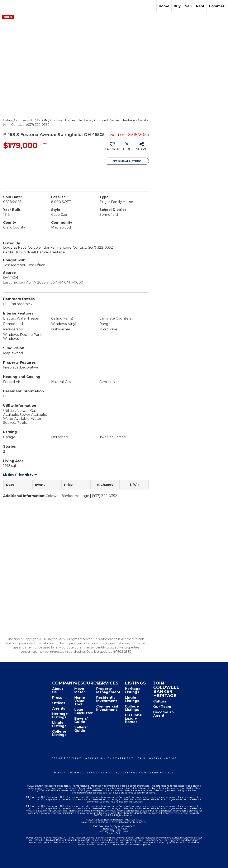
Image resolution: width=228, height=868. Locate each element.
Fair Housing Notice (157, 758)
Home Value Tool (80, 701)
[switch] (112, 148)
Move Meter (80, 690)
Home (164, 6)
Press (57, 698)
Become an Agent (163, 714)
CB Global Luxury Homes (134, 718)
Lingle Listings (59, 724)
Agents (59, 708)
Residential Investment (107, 699)
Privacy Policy (88, 862)
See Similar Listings (127, 161)
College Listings (59, 733)
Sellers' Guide (81, 729)
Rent (200, 6)
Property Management (108, 690)
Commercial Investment (107, 708)
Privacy (74, 758)
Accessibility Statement (110, 758)
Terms (57, 758)
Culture (160, 701)
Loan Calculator (84, 711)
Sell (188, 6)
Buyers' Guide (81, 720)
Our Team (162, 707)
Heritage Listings (60, 716)
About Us (58, 690)
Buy (177, 6)
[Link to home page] (5, 6)
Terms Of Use (63, 862)
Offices (59, 703)
